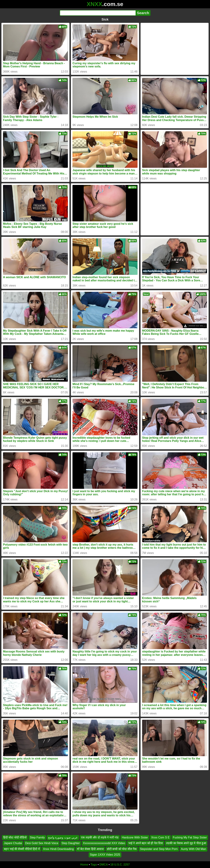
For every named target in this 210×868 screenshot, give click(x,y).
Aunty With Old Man (194, 849)
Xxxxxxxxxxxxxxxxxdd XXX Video (104, 843)
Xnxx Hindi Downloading (58, 849)
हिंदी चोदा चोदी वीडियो (15, 837)
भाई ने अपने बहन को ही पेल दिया (146, 843)
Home (84, 865)
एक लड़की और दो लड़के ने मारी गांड (100, 837)
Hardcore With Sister (135, 837)
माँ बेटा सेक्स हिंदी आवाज (90, 849)
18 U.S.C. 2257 (120, 865)
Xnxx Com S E (160, 837)
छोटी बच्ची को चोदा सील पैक (122, 849)
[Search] (98, 13)
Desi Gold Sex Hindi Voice (42, 843)
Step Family (37, 837)
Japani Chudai (13, 843)
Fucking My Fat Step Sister (190, 837)
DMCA (104, 865)
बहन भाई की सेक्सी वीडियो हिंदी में (22, 849)
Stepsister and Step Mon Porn (159, 849)
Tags (94, 865)
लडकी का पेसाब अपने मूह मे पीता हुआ (186, 843)
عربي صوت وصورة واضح (63, 837)
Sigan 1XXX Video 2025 (105, 855)
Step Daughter (71, 843)
